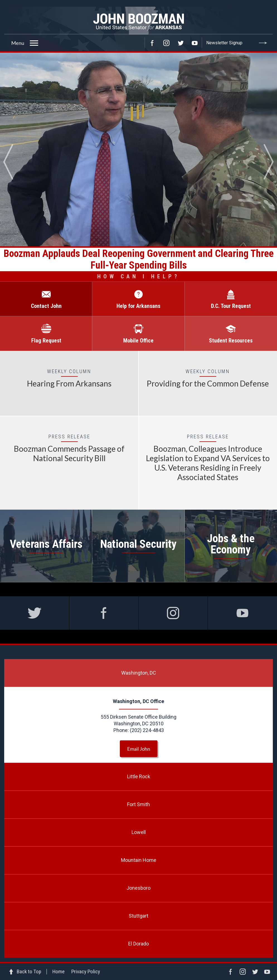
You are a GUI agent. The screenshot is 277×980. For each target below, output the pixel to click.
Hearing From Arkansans (69, 383)
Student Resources (231, 341)
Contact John (46, 306)
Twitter (181, 43)
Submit (263, 43)
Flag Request (46, 341)
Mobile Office (138, 341)
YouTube (195, 43)
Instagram (166, 43)
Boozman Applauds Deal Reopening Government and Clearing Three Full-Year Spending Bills (139, 259)
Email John (139, 749)
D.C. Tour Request (231, 306)
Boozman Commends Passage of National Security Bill (69, 453)
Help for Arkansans (138, 306)
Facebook (152, 43)
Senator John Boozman (138, 21)
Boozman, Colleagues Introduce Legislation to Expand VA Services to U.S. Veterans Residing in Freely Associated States (208, 463)
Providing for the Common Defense (208, 383)
